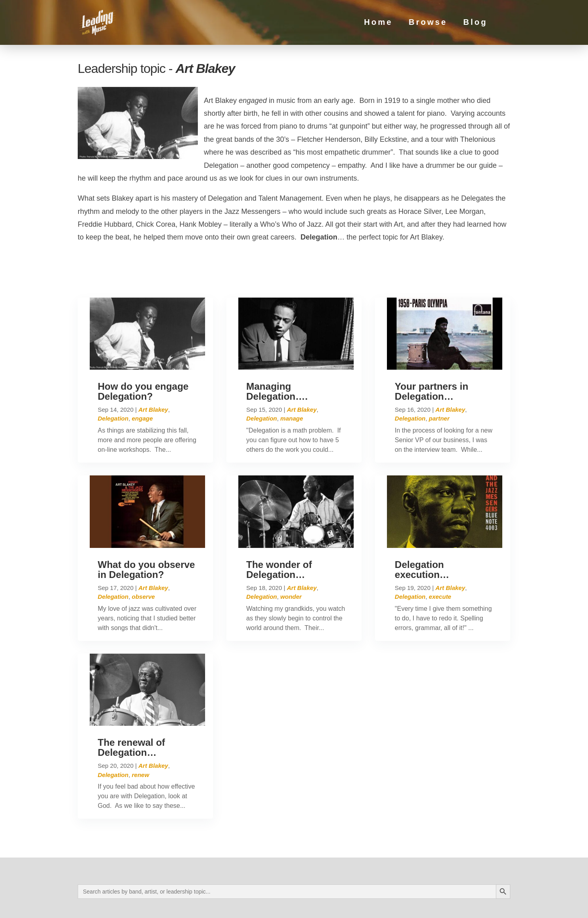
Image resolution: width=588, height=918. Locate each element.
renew (140, 741)
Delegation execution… (422, 535)
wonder (291, 563)
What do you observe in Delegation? (146, 535)
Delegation (113, 385)
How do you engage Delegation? (143, 357)
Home (379, 24)
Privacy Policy (155, 905)
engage (142, 385)
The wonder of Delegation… (279, 535)
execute (440, 563)
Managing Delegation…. (277, 357)
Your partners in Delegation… (432, 357)
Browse (428, 24)
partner (439, 385)
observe (143, 563)
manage (292, 385)
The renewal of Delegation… (131, 713)
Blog (475, 24)
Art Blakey (153, 375)
